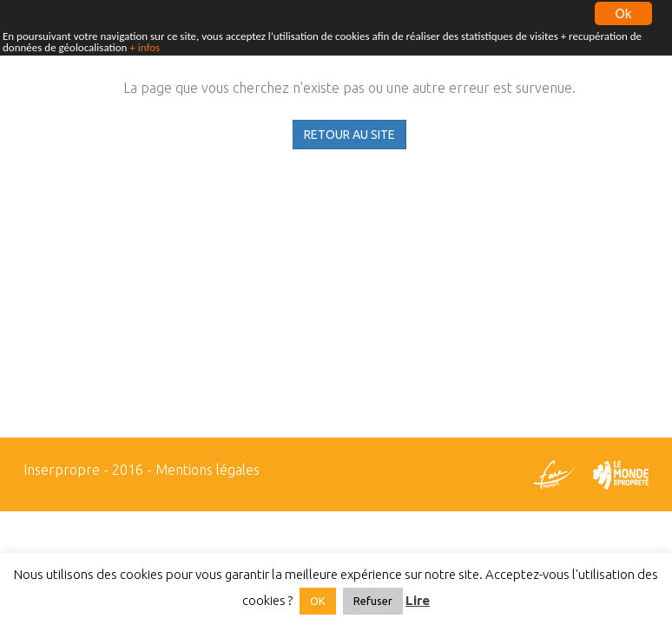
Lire (418, 600)
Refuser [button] (373, 601)
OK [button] (318, 601)
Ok (624, 13)
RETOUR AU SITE (349, 135)
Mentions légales (208, 470)
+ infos (145, 47)
